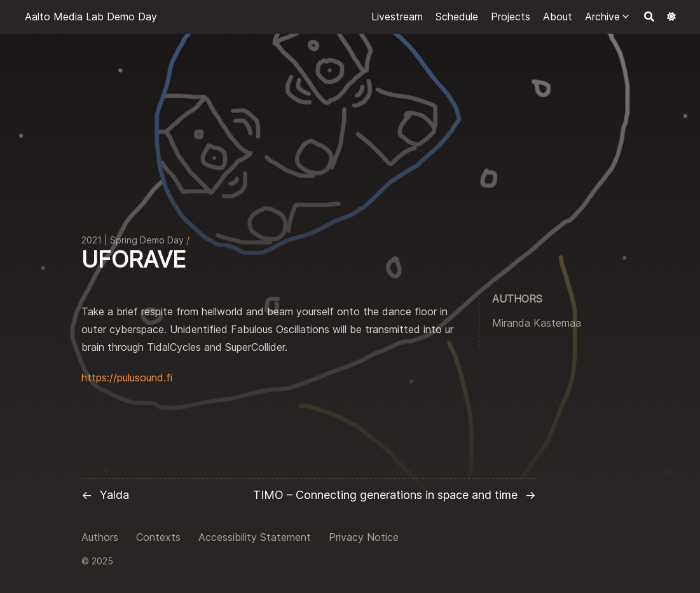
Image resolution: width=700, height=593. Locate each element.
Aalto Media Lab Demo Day (91, 17)
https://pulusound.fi (127, 378)
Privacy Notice (364, 537)
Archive (602, 17)
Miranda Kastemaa (537, 323)
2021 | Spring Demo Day (133, 240)
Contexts (158, 537)
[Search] (649, 17)
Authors (100, 537)
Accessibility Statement (255, 537)
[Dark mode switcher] (671, 17)
